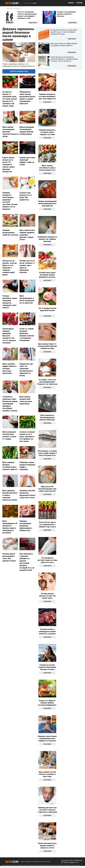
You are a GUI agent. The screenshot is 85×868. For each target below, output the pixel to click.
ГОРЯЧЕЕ (79, 3)
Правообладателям (76, 867)
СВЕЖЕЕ (71, 3)
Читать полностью (19, 71)
